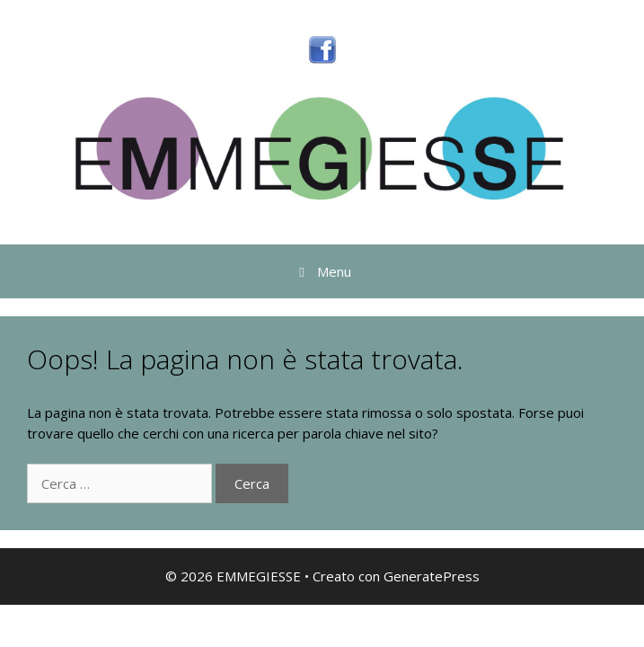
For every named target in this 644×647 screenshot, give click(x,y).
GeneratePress (432, 576)
